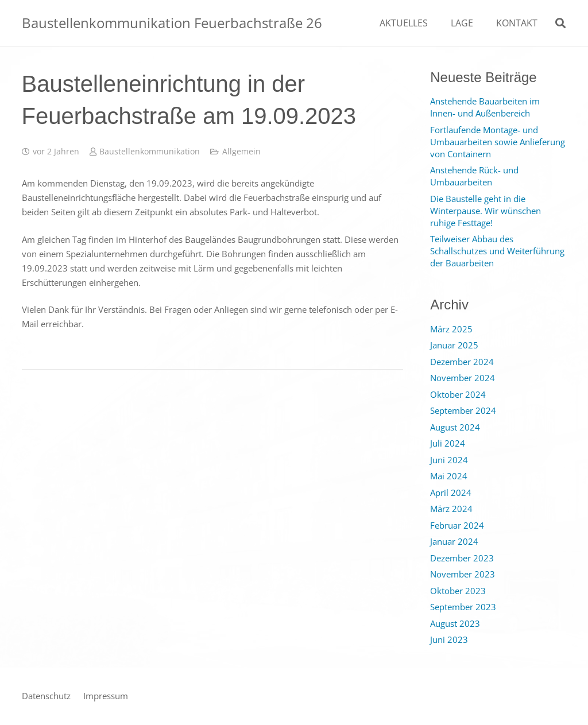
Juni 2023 (449, 639)
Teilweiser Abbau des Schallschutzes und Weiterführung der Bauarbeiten (497, 251)
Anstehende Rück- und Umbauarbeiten (474, 176)
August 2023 (455, 623)
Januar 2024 (454, 541)
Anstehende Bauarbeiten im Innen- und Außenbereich (485, 107)
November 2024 (463, 378)
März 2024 (451, 509)
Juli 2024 (448, 443)
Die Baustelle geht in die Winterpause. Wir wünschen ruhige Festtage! (486, 211)
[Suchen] (560, 23)
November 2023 (463, 574)
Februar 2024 (457, 525)
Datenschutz (46, 696)
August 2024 (455, 427)
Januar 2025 (454, 345)
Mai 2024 (449, 476)
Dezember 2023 (462, 558)
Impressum (106, 696)
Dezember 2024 (462, 362)
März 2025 (451, 329)
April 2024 (451, 493)
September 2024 (463, 410)
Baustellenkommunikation (150, 152)
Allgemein (241, 152)
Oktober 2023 (458, 591)
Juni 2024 (449, 460)
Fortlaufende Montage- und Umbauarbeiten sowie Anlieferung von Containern (498, 142)
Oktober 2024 (458, 394)
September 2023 (463, 607)
